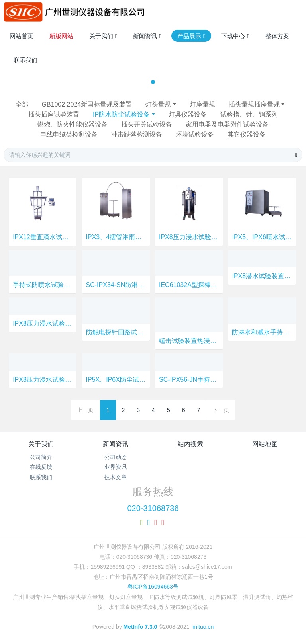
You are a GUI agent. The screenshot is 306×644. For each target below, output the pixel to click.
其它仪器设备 (247, 134)
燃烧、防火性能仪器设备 (73, 124)
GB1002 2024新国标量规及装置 (87, 104)
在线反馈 (41, 467)
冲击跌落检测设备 (137, 134)
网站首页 (22, 36)
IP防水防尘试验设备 (121, 114)
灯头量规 (158, 104)
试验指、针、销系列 (249, 114)
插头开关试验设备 (147, 124)
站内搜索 (190, 444)
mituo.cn (203, 627)
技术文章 (116, 477)
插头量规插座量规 (254, 104)
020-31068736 (153, 508)
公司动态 (116, 457)
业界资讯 (116, 467)
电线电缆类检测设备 (69, 134)
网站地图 (265, 444)
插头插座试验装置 (54, 114)
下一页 (221, 410)
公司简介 (41, 457)
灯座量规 (202, 104)
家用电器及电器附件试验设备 (227, 124)
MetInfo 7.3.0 (140, 627)
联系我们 (41, 477)
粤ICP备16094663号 (153, 587)
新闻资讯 (116, 444)
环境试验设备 (195, 134)
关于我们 (41, 444)
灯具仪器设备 (188, 114)
